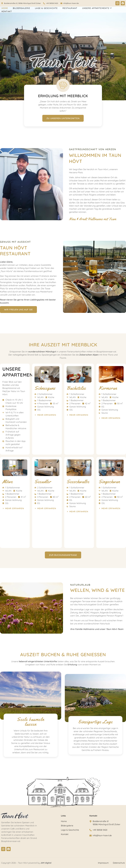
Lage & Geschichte (46, 8)
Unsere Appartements (97, 8)
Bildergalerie (22, 8)
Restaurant (70, 8)
